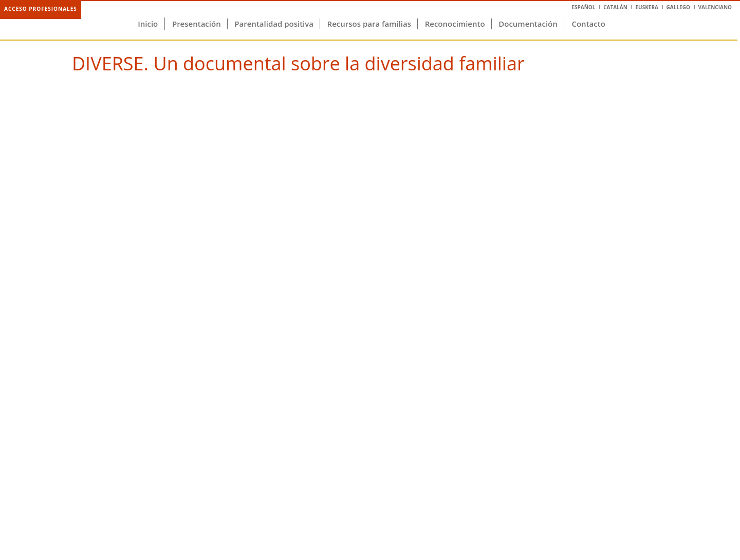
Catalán (615, 7)
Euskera (646, 7)
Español (583, 7)
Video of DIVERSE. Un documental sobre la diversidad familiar (370, 270)
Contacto (588, 24)
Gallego (678, 7)
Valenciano (715, 7)
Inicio (148, 24)
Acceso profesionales (41, 9)
